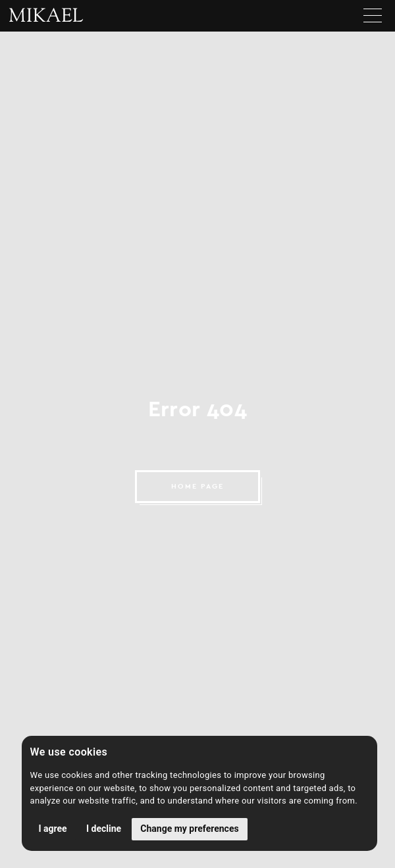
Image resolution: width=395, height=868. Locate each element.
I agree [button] (53, 829)
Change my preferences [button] (189, 829)
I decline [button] (104, 829)
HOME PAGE (197, 486)
